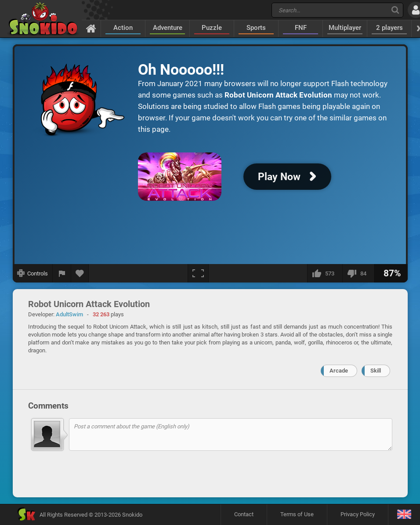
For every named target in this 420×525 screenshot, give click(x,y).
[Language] (404, 515)
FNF (301, 28)
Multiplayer (345, 28)
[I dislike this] (358, 273)
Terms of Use (297, 514)
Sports (256, 28)
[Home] (91, 28)
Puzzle (212, 28)
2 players (389, 28)
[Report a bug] (62, 273)
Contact (244, 514)
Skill (376, 371)
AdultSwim (69, 314)
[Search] (395, 10)
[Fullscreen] (198, 273)
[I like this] (325, 273)
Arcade (339, 371)
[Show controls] (33, 273)
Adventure (168, 28)
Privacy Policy (358, 514)
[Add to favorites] (80, 273)
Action (123, 28)
